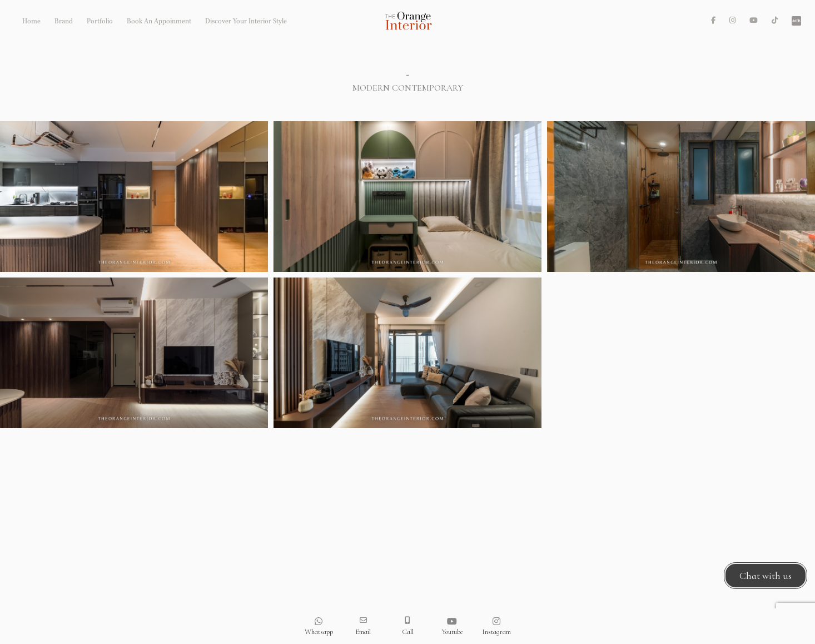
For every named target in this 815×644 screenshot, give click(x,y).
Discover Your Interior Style (246, 22)
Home (31, 22)
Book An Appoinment (159, 22)
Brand (64, 22)
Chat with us (766, 576)
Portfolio (100, 22)
